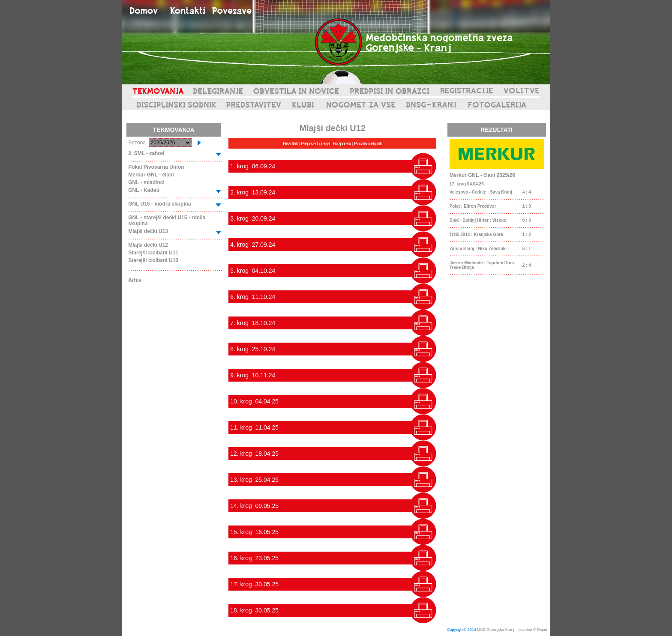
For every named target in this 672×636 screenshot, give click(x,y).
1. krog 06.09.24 (253, 166)
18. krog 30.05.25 (254, 610)
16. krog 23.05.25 (254, 558)
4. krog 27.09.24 (253, 245)
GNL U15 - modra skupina (159, 204)
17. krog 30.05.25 (254, 584)
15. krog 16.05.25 (254, 532)
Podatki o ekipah (368, 143)
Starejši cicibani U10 (153, 260)
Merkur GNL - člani (151, 175)
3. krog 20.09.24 (253, 218)
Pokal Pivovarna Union (156, 167)
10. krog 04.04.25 (254, 401)
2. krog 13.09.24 (253, 192)
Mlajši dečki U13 (148, 231)
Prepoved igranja (316, 143)
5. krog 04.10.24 (253, 271)
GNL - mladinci (146, 182)
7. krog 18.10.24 (253, 323)
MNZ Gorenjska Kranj (496, 630)
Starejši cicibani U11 (153, 253)
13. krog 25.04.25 (254, 480)
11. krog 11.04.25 (254, 427)
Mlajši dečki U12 (148, 245)
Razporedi (342, 143)
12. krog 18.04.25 (254, 454)
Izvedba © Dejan (533, 630)
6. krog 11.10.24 (253, 297)
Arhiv (135, 280)
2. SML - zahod (146, 153)
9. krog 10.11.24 (253, 375)
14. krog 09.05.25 (254, 506)
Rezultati (290, 143)
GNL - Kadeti (144, 190)
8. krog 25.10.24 (253, 349)
